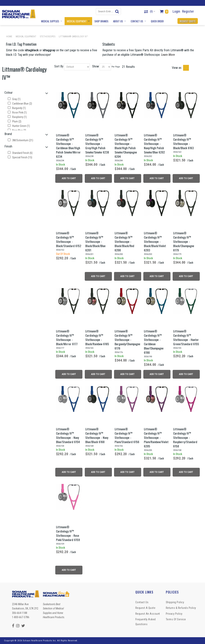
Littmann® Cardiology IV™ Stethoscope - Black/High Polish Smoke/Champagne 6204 (126, 146)
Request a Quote (145, 608)
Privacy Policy (174, 614)
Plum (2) (15, 121)
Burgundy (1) (17, 108)
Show (96, 66)
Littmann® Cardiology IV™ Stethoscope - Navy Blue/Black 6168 (97, 435)
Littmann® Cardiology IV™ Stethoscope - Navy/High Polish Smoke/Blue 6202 (154, 144)
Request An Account (148, 614)
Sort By (59, 66)
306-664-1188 (20, 613)
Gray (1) (14, 99)
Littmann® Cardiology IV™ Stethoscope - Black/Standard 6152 (69, 239)
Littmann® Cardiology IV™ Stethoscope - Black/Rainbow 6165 (97, 337)
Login (176, 11)
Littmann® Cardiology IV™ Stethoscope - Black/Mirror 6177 (67, 337)
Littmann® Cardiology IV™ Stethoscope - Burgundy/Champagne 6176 (127, 340)
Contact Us (142, 602)
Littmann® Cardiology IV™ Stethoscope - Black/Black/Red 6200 (124, 241)
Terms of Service (176, 619)
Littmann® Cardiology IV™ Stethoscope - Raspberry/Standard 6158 (185, 437)
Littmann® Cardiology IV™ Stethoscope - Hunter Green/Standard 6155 (186, 337)
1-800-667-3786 (21, 617)
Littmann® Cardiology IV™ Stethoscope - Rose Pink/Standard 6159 (68, 533)
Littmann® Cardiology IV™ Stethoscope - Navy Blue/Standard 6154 (68, 435)
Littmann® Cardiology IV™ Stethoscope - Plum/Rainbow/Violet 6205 (156, 437)
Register (188, 11)
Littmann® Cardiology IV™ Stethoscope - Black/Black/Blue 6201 (95, 241)
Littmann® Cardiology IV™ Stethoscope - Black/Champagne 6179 (184, 241)
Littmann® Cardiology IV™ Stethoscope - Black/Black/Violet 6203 (155, 241)
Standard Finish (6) (20, 153)
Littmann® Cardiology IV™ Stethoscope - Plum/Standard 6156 (127, 435)
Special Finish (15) (20, 157)
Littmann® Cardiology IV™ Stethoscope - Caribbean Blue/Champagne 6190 (154, 342)
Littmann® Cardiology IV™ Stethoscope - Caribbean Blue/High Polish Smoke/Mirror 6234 (68, 146)
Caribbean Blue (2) (20, 104)
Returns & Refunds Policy (181, 608)
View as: (177, 68)
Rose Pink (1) (17, 112)
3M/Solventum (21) (20, 140)
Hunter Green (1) (19, 126)
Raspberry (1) (17, 117)
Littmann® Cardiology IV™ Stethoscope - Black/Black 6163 (183, 141)
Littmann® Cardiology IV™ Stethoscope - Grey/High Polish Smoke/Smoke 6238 (97, 144)
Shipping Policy (175, 602)
